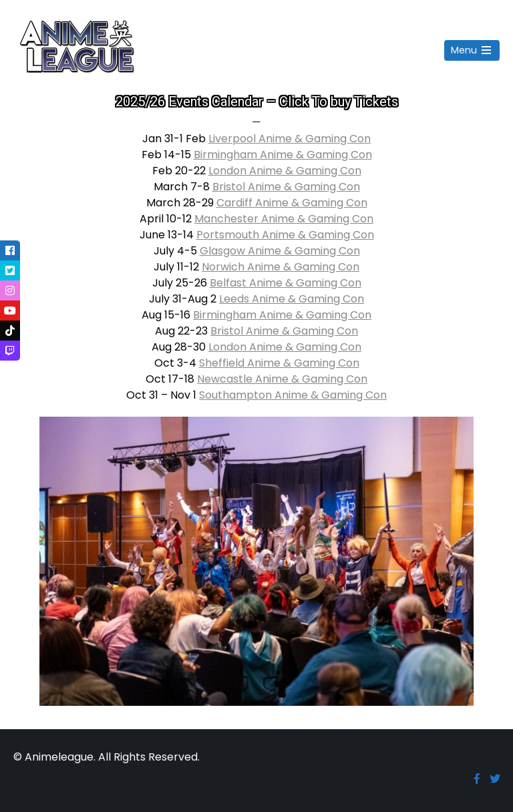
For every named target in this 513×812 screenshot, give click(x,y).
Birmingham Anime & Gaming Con (283, 155)
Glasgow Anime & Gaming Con (280, 251)
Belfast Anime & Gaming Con (286, 283)
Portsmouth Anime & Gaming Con (285, 235)
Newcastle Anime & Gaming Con (282, 379)
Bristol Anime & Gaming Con (286, 187)
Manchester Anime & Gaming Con (284, 219)
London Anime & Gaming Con (285, 171)
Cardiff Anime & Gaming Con (292, 203)
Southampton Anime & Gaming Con (293, 395)
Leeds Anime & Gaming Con (292, 299)
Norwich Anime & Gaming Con (281, 267)
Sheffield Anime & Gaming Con (279, 363)
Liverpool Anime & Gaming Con (290, 139)
